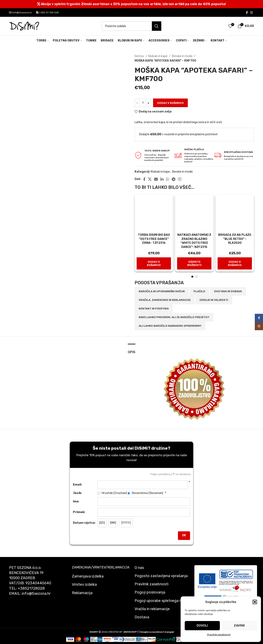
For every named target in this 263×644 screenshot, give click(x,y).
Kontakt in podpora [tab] (154, 309)
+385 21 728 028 (47, 13)
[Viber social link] (180, 179)
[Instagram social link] (251, 13)
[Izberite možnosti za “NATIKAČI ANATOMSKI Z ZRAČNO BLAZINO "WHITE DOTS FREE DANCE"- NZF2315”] (194, 263)
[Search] (131, 26)
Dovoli (202, 626)
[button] (255, 602)
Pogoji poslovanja (150, 592)
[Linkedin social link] (162, 179)
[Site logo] (24, 26)
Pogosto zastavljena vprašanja (161, 576)
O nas (139, 568)
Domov (140, 56)
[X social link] (150, 179)
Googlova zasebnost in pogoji (157, 632)
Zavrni (239, 626)
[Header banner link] (131, 4)
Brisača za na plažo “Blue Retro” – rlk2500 (235, 239)
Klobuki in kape (158, 56)
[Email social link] (156, 179)
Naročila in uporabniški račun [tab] (162, 291)
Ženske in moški (182, 56)
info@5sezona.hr (21, 13)
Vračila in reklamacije (152, 609)
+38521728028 (31, 588)
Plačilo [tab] (199, 291)
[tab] (132, 350)
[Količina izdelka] (143, 103)
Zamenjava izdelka (88, 576)
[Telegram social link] (174, 179)
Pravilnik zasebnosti (219, 635)
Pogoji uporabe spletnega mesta (162, 601)
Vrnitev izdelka (84, 584)
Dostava (142, 617)
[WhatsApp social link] (168, 179)
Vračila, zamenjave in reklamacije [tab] (165, 300)
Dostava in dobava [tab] (228, 291)
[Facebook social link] (247, 13)
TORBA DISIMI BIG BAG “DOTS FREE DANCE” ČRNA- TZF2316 (154, 239)
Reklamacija (82, 593)
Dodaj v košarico (170, 103)
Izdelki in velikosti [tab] (214, 300)
